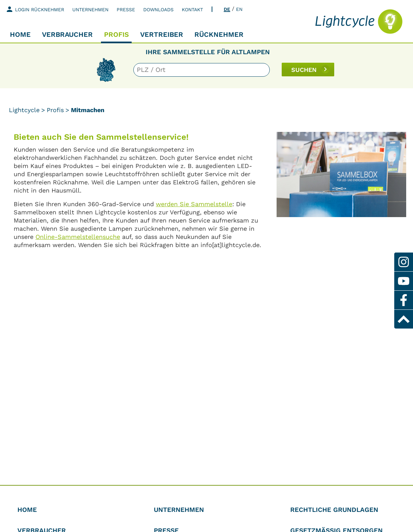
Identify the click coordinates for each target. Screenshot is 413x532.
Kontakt (192, 10)
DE (227, 9)
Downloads (158, 10)
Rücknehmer (219, 34)
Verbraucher (67, 34)
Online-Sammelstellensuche (78, 237)
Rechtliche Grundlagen (334, 510)
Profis (116, 34)
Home (20, 34)
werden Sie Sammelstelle (194, 204)
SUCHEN (304, 70)
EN (239, 9)
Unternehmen (90, 10)
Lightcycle (24, 110)
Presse (126, 10)
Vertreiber (162, 34)
